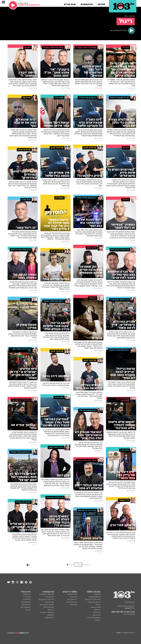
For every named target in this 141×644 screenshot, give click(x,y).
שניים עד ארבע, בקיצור (47, 605)
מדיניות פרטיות (26, 602)
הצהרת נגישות (26, 605)
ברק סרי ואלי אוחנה (94, 602)
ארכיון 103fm (49, 618)
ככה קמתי (51, 610)
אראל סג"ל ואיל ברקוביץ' (93, 599)
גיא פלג (98, 605)
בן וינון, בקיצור (49, 597)
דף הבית (132, 16)
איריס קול (97, 610)
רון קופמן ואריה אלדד (94, 618)
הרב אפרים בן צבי (72, 602)
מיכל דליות (74, 597)
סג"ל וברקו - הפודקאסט (46, 599)
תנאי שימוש (27, 594)
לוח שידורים (27, 599)
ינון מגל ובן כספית (95, 597)
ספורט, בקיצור (49, 602)
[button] (101, 4)
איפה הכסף (97, 612)
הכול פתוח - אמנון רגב (47, 612)
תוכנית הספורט (96, 607)
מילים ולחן (51, 615)
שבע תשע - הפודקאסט (47, 594)
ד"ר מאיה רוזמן (72, 599)
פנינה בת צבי (96, 615)
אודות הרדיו (27, 597)
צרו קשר (28, 610)
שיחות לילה (74, 605)
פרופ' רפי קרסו (72, 594)
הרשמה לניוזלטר (25, 607)
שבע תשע (97, 594)
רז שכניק (98, 620)
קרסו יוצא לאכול (49, 607)
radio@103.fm (130, 608)
